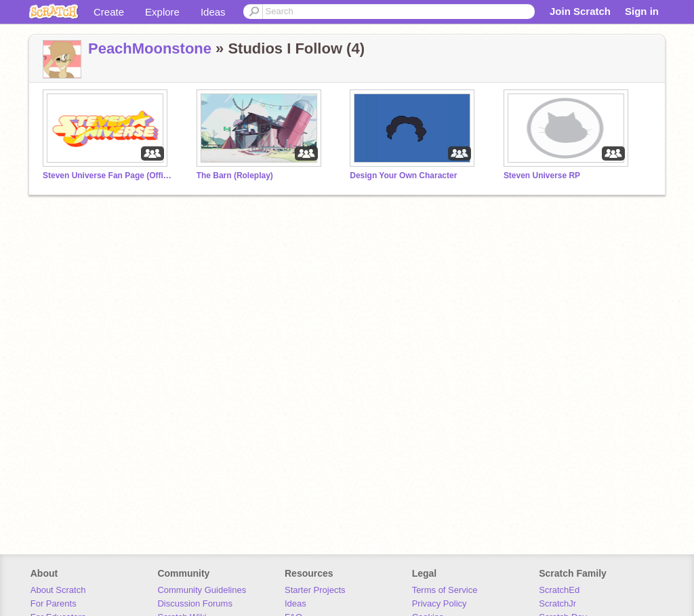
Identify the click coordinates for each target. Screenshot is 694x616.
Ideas (213, 12)
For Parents (54, 603)
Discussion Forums (195, 603)
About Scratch (58, 590)
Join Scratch (580, 11)
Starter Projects (315, 590)
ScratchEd (559, 590)
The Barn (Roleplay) (235, 176)
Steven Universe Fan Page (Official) (107, 176)
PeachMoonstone (150, 48)
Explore (162, 12)
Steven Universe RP (542, 176)
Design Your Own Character (403, 176)
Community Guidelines (202, 590)
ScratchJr (557, 603)
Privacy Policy (440, 603)
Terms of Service (445, 590)
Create (109, 12)
